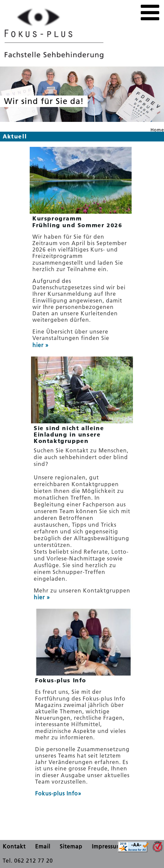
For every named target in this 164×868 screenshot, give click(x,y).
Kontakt (14, 846)
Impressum (107, 846)
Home (157, 130)
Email (43, 846)
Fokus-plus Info (57, 793)
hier (39, 345)
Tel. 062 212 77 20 (28, 861)
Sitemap (71, 846)
